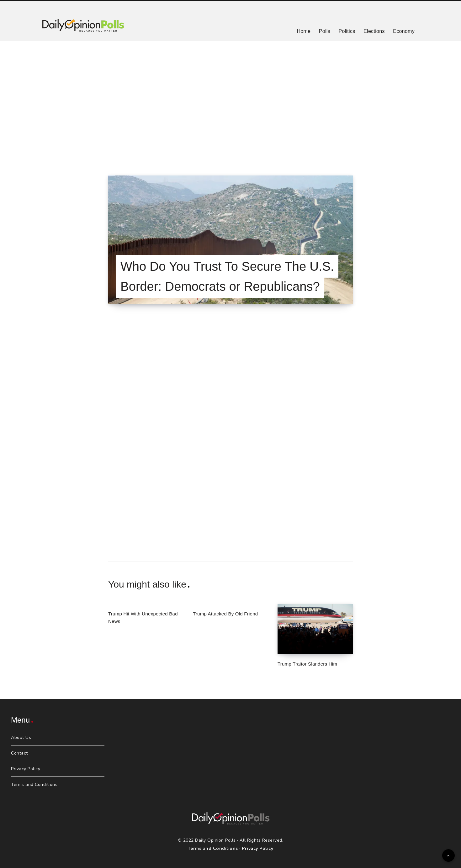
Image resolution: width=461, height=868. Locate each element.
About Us (21, 737)
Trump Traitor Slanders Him (307, 664)
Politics (347, 31)
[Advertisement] (230, 100)
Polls (325, 31)
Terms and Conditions (34, 784)
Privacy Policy (26, 769)
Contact (19, 753)
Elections (374, 31)
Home (304, 31)
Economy (404, 31)
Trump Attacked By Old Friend (225, 614)
